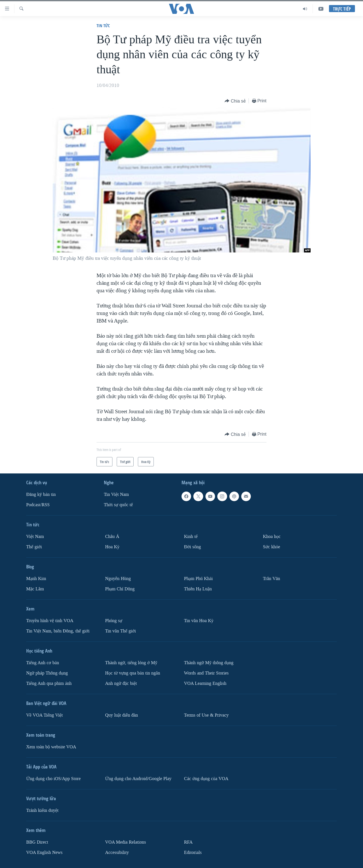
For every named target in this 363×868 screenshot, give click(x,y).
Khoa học (272, 537)
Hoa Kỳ (112, 547)
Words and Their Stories (206, 673)
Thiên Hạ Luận (198, 589)
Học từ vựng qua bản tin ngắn (133, 673)
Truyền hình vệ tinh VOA (50, 621)
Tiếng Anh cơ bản (43, 663)
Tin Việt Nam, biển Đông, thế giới (58, 631)
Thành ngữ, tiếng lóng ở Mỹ (131, 663)
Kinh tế (191, 537)
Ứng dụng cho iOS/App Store (53, 779)
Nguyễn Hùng (118, 579)
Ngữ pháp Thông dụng (47, 673)
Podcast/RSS (38, 505)
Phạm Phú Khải (198, 579)
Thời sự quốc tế (118, 505)
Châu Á (112, 537)
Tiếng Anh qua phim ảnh (49, 683)
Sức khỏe (271, 547)
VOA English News (44, 853)
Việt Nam (35, 537)
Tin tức (103, 26)
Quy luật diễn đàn (122, 715)
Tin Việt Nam (116, 494)
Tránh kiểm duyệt (42, 810)
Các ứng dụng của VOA (206, 779)
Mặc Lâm (35, 589)
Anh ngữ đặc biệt (121, 683)
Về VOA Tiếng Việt (44, 715)
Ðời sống (192, 547)
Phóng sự (114, 621)
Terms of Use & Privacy (206, 715)
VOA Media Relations (126, 842)
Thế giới (34, 547)
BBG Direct (37, 842)
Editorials (193, 853)
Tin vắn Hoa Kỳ (199, 621)
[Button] (235, 101)
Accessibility (117, 853)
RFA (188, 842)
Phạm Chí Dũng (120, 589)
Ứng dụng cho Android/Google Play (138, 779)
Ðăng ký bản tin (41, 494)
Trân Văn (271, 579)
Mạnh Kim (36, 579)
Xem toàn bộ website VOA (51, 747)
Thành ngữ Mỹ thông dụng (209, 663)
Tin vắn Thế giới (120, 631)
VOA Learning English (205, 683)
